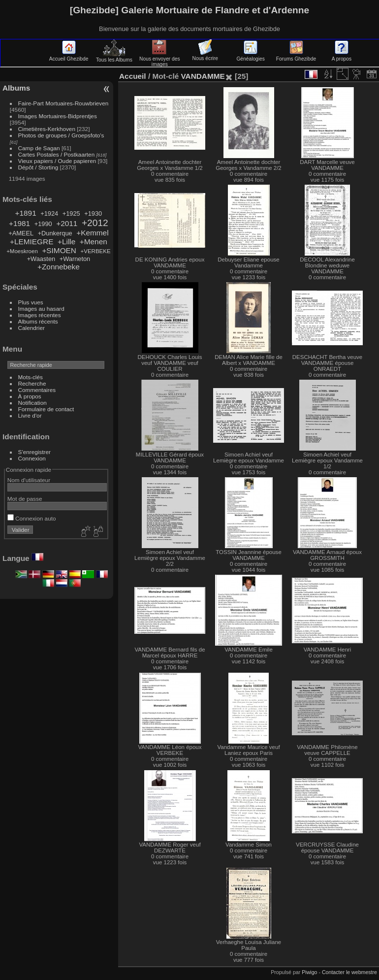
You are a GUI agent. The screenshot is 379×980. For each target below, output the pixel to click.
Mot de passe (25, 499)
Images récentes (40, 315)
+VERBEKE (96, 251)
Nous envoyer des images (160, 59)
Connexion (32, 458)
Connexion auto (32, 518)
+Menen (94, 242)
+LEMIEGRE (32, 242)
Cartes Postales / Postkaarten (57, 154)
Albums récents (38, 321)
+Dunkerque (55, 233)
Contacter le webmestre (349, 972)
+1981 (19, 223)
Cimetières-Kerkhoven (47, 129)
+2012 (95, 223)
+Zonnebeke (59, 267)
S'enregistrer (34, 452)
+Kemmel (92, 233)
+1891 (26, 213)
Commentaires (37, 390)
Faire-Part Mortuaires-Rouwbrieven (63, 103)
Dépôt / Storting (38, 167)
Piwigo (309, 972)
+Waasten (41, 259)
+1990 (43, 224)
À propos (30, 396)
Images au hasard (41, 309)
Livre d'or (30, 415)
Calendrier (32, 328)
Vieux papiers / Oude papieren (57, 161)
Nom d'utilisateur (29, 480)
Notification (32, 403)
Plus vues (31, 302)
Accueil (133, 76)
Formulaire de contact (46, 409)
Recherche (32, 383)
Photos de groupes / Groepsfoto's (61, 135)
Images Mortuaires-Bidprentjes (58, 116)
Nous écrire (205, 56)
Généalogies (250, 56)
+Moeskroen (22, 251)
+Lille (66, 242)
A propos (342, 56)
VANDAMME (203, 76)
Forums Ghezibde (296, 56)
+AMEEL (21, 233)
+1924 (49, 213)
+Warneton (75, 259)
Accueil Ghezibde (69, 56)
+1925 (71, 213)
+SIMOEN (59, 250)
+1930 (93, 213)
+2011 (67, 223)
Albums (16, 88)
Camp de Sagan (39, 148)
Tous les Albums (114, 57)
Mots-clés (31, 377)
